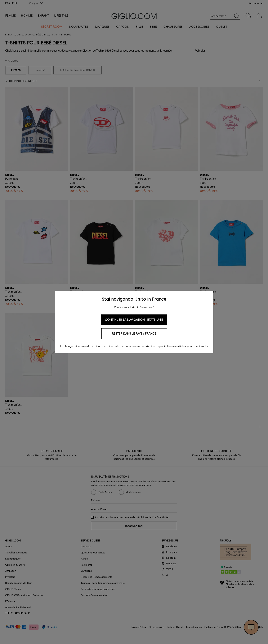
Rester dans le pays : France (134, 334)
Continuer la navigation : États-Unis (134, 320)
